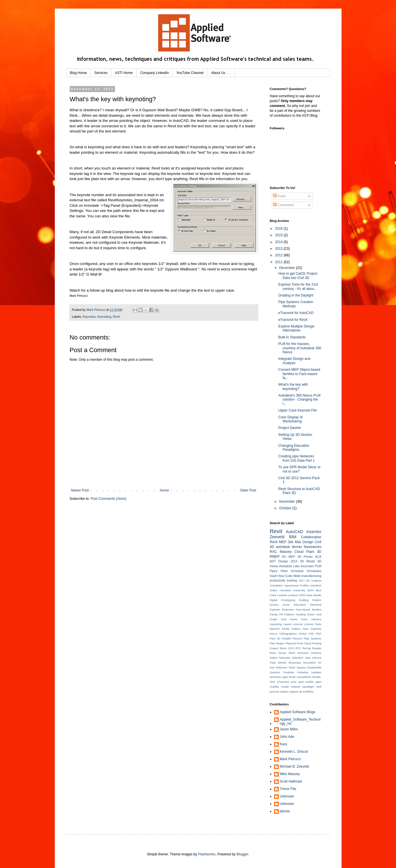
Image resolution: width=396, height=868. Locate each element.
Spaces (301, 667)
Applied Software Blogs (298, 712)
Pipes (274, 571)
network (296, 687)
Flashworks (207, 854)
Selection (285, 658)
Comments (283, 205)
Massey (286, 552)
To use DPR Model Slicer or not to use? (299, 469)
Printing (317, 643)
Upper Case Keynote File (297, 410)
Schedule (297, 571)
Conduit (282, 595)
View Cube (285, 576)
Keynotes (89, 317)
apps (285, 677)
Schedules (314, 571)
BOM (311, 590)
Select (274, 658)
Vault (273, 576)
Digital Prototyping (283, 600)
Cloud (299, 552)
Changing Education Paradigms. (294, 448)
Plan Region (277, 643)
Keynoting (104, 317)
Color (273, 595)
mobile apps (313, 682)
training (292, 580)
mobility (275, 687)
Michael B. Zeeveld (294, 766)
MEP (292, 557)
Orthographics (288, 634)
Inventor (314, 532)
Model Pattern (291, 629)
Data (309, 595)
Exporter (275, 609)
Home (164, 490)
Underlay (303, 672)
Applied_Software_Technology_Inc (300, 721)
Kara (283, 744)
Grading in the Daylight (296, 295)
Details (317, 595)
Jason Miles (289, 729)
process (275, 692)
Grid (319, 614)
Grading (301, 614)
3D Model (307, 561)
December (287, 268)
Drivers (274, 605)
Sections (316, 653)
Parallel (286, 638)
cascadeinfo (304, 677)
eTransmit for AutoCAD (296, 313)
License (298, 624)
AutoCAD (294, 532)
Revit (116, 317)
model (285, 687)
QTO (291, 648)
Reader (317, 648)
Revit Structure (299, 653)
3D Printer (305, 557)
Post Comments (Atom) (109, 499)
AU (284, 557)
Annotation (276, 585)
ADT (273, 561)
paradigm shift (312, 687)
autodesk (283, 547)
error (294, 682)
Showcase (295, 663)
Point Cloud (304, 643)
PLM (318, 566)
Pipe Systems (312, 638)
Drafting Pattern (310, 600)
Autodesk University (292, 590)
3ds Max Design (301, 542)
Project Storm (278, 648)
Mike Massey (290, 774)
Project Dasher (289, 428)
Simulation (310, 663)
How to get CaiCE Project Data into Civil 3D (298, 276)
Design (283, 561)
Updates (316, 672)
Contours (293, 595)
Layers (287, 624)
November (287, 502)
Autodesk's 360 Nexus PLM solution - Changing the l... (299, 400)
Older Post (248, 490)
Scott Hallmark (291, 781)
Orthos (303, 634)
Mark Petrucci (290, 759)
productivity (278, 580)
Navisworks (312, 547)
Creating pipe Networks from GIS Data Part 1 (296, 458)
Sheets (282, 663)
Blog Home (78, 73)
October (286, 508)
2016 (279, 229)
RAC (273, 552)
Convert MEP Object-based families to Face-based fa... (299, 374)
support (294, 692)
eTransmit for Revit (293, 320)
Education (300, 605)
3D (308, 581)
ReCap (307, 648)
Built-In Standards (292, 337)
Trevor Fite (288, 789)
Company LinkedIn (155, 73)
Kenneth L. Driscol (294, 752)
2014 (279, 242)
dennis (297, 547)
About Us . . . (221, 73)
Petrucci (298, 638)
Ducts (286, 605)
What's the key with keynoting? (293, 387)
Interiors (316, 619)
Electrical (316, 605)
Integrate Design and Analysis (294, 361)
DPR (303, 595)
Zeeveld (277, 537)
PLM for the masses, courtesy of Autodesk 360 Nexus (300, 348)
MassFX (275, 629)
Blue (318, 590)
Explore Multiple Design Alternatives (296, 328)
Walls (297, 576)
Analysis (316, 581)
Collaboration (311, 537)
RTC (298, 648)
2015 (279, 235)
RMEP (275, 557)
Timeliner (289, 672)
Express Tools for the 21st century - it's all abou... (298, 286)
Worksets (276, 677)
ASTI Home (124, 73)
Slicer (292, 667)
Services (101, 73)
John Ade (287, 737)
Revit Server (278, 653)
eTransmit (283, 682)
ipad (301, 682)
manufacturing (311, 576)
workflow (308, 692)
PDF (318, 634)
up (300, 692)
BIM (293, 537)
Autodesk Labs (289, 566)
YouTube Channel (190, 73)
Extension (288, 609)
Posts (279, 196)
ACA (318, 557)
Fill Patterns (287, 614)
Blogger (242, 854)
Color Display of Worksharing (290, 419)
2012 (279, 255)
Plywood (291, 643)
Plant (284, 571)
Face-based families (308, 609)
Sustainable (314, 667)
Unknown (287, 796)
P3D (311, 634)
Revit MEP (278, 542)
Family (274, 614)
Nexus (274, 634)
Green (311, 614)
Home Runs (299, 619)
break (292, 677)
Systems (275, 672)
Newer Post (80, 490)
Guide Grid (278, 619)
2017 (302, 581)
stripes (284, 692)
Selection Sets (301, 658)
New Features (312, 629)
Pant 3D (275, 638)
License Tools (313, 624)
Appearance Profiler (296, 585)
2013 (279, 249)
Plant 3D (314, 552)
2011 (279, 262)
